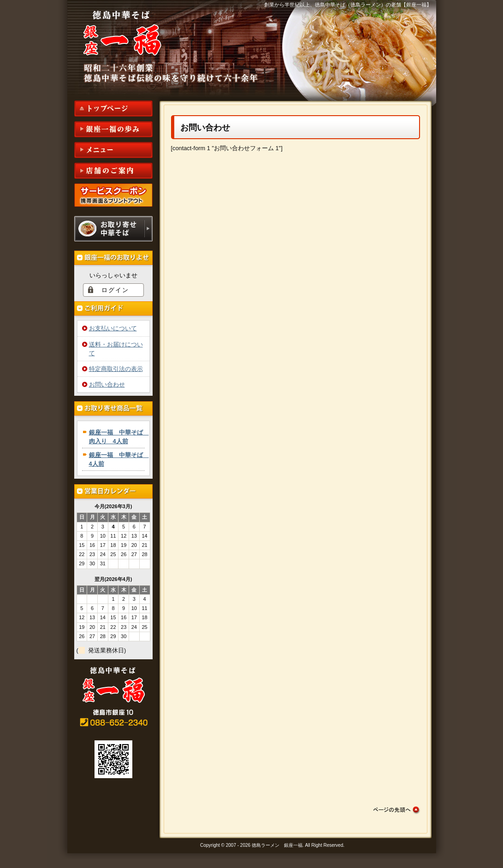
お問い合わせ (107, 384)
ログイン (115, 290)
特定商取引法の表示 (116, 369)
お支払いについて (113, 328)
